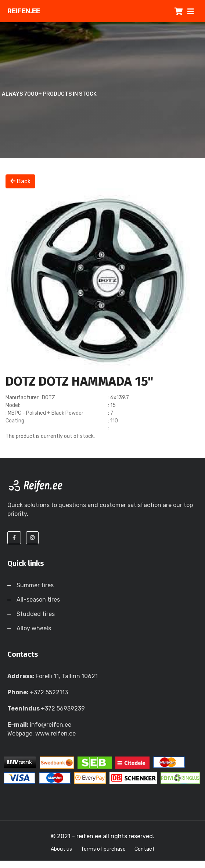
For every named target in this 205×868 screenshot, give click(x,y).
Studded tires (36, 614)
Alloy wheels (34, 628)
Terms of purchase (103, 849)
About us (61, 849)
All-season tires (38, 600)
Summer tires (35, 585)
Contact (145, 849)
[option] (102, 281)
